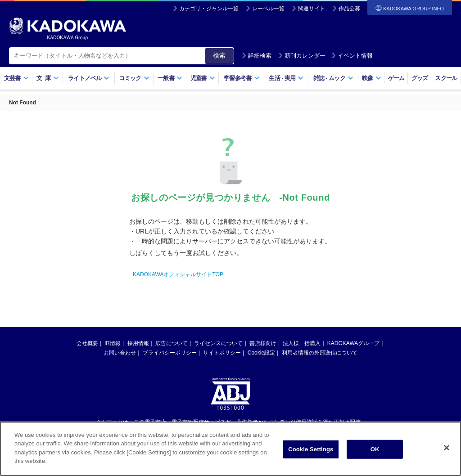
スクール (446, 78)
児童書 (203, 78)
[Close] (447, 448)
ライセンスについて (218, 343)
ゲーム (396, 78)
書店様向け (263, 343)
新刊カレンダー (302, 56)
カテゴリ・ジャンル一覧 (209, 9)
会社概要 (87, 343)
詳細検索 (257, 56)
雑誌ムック (333, 78)
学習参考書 (242, 78)
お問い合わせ (120, 353)
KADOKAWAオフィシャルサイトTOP (178, 274)
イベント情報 (352, 56)
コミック (134, 78)
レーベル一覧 (268, 9)
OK (375, 450)
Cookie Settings (311, 450)
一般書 (170, 78)
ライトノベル (89, 78)
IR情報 (113, 343)
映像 (372, 78)
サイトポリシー (222, 353)
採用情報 (138, 343)
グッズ (420, 78)
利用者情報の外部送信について (320, 353)
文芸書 (16, 78)
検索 (219, 55)
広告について (172, 343)
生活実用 (286, 78)
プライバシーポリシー (170, 353)
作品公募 (349, 9)
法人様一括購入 (302, 343)
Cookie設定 (261, 353)
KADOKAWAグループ (353, 343)
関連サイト (312, 9)
